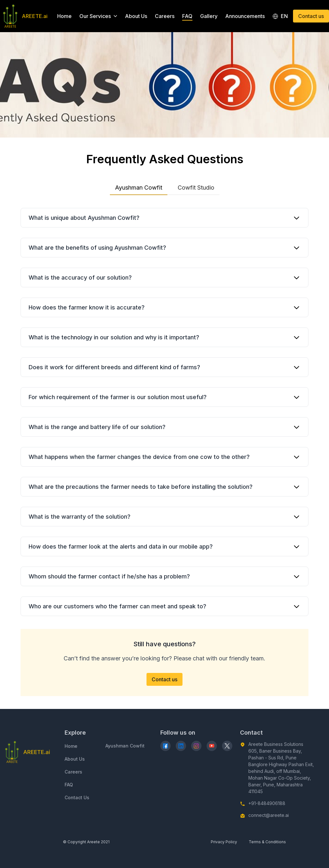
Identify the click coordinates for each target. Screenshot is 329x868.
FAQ (187, 16)
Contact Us (77, 797)
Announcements (245, 16)
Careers (165, 16)
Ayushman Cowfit (139, 189)
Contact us (311, 16)
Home (64, 16)
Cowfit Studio (196, 188)
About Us (136, 16)
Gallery (209, 16)
